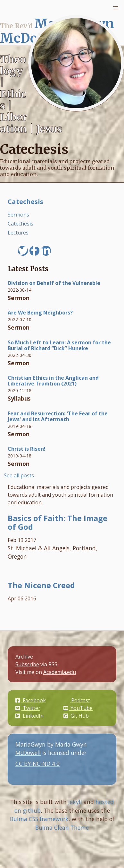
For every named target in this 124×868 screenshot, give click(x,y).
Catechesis (25, 202)
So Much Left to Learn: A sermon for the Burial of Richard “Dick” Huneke (59, 345)
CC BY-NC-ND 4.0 (54, 768)
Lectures (18, 233)
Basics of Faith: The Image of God (58, 522)
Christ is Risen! (27, 449)
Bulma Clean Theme (62, 828)
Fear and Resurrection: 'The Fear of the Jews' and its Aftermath (58, 416)
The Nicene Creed (41, 585)
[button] (116, 8)
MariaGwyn (30, 744)
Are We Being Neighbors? (40, 313)
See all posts (19, 475)
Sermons (18, 215)
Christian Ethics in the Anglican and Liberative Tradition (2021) (53, 381)
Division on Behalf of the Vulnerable (54, 283)
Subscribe (27, 664)
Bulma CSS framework (39, 819)
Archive (24, 657)
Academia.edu (60, 672)
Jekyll (75, 802)
